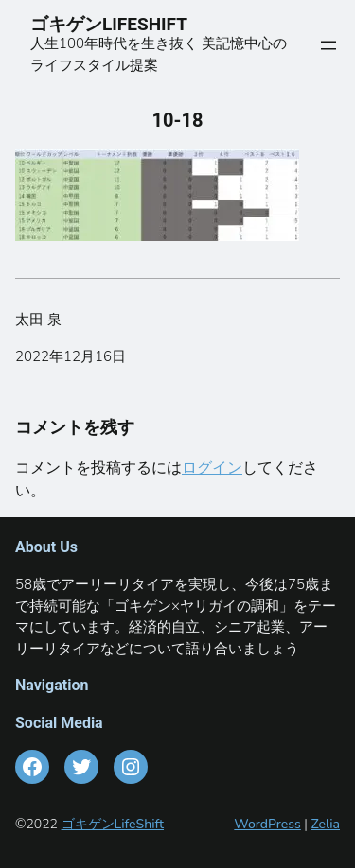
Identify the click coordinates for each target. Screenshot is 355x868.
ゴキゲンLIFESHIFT (118, 24)
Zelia (325, 824)
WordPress (267, 824)
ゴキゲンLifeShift (113, 824)
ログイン (212, 468)
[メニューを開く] (328, 45)
